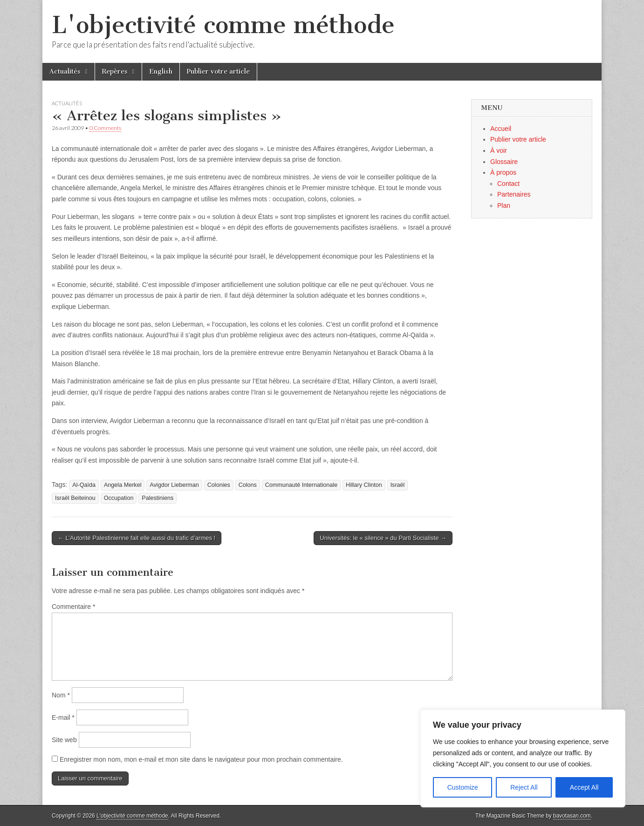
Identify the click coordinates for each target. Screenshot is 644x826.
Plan (504, 205)
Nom (61, 695)
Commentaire (73, 607)
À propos (503, 172)
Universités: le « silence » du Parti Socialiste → (383, 538)
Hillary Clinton (364, 485)
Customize (463, 787)
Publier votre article (218, 72)
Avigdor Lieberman (174, 485)
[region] (523, 758)
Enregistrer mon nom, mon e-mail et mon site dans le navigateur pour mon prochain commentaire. (201, 759)
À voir (499, 150)
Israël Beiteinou (75, 498)
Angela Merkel (123, 485)
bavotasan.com (572, 816)
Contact (508, 184)
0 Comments (105, 128)
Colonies (219, 485)
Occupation (119, 498)
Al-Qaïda (84, 485)
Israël (398, 485)
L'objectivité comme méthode (223, 25)
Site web (64, 740)
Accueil (501, 129)
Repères (115, 72)
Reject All (524, 787)
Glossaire (504, 162)
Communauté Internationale (301, 485)
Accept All (584, 787)
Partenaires (514, 194)
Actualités (65, 72)
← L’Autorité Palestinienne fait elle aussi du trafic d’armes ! (137, 538)
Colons (248, 485)
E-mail (63, 717)
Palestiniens (158, 498)
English (161, 72)
